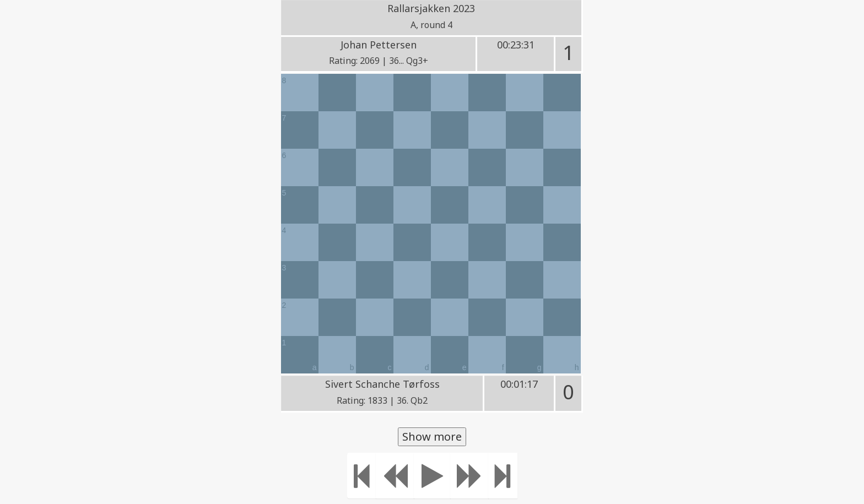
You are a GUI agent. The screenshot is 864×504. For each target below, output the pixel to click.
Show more (432, 437)
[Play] (432, 476)
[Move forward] (469, 476)
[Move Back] (395, 476)
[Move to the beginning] (362, 476)
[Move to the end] (503, 476)
